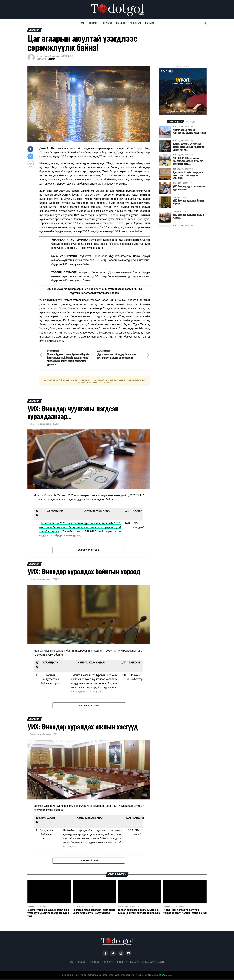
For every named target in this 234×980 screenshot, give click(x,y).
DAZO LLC (165, 975)
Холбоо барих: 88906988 (153, 962)
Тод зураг (150, 23)
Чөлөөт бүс (136, 23)
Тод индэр (121, 23)
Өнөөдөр (93, 23)
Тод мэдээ (107, 23)
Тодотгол (51, 59)
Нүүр (82, 23)
